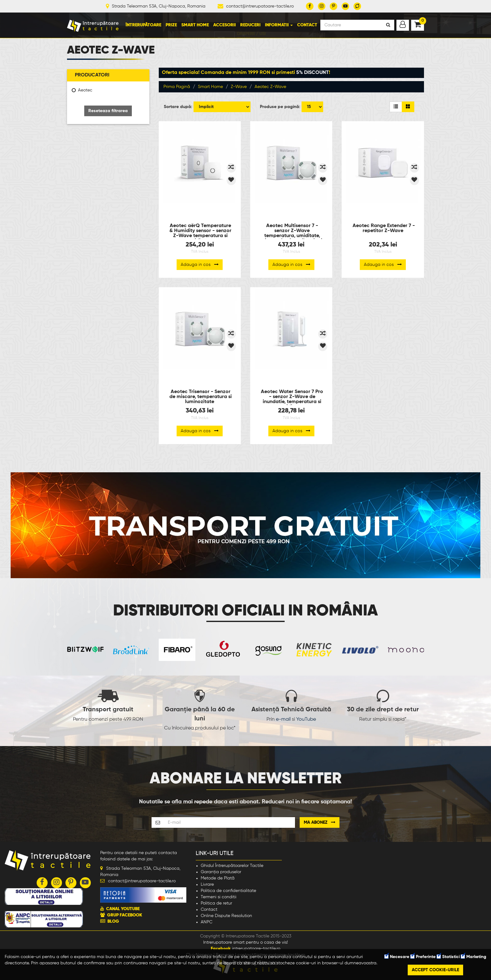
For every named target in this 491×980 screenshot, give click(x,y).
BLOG (113, 921)
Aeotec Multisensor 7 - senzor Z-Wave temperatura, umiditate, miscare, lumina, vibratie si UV (291, 231)
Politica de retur (216, 903)
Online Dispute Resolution (226, 916)
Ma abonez (320, 822)
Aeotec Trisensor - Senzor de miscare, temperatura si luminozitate (201, 397)
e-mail (283, 719)
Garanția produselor (221, 872)
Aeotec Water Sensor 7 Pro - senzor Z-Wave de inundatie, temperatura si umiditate (292, 397)
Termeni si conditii (219, 897)
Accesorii (225, 25)
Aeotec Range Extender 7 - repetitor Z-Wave (384, 228)
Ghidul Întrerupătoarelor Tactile (232, 866)
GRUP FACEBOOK (125, 915)
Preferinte (423, 957)
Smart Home (195, 25)
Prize (171, 25)
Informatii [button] (279, 25)
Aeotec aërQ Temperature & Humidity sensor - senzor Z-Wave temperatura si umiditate (200, 231)
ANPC (207, 922)
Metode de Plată (218, 878)
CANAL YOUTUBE (123, 909)
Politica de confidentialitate (228, 891)
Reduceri (250, 25)
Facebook (221, 949)
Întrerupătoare (143, 25)
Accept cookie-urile (435, 970)
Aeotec (85, 90)
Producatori (92, 75)
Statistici (448, 957)
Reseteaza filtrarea (108, 111)
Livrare (207, 884)
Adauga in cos (200, 264)
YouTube (306, 719)
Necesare (397, 957)
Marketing (474, 957)
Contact (307, 25)
